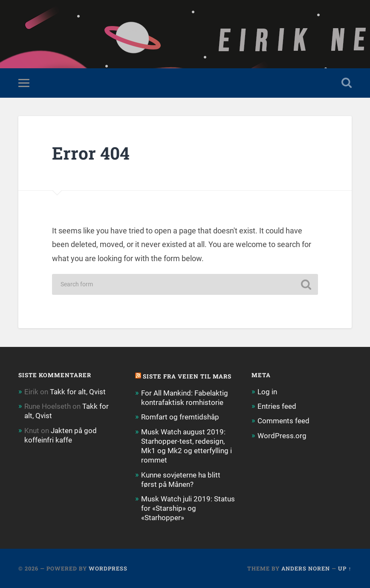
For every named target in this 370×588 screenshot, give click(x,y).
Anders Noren (306, 568)
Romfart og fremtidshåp (180, 417)
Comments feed (283, 421)
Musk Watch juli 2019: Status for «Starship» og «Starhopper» (188, 508)
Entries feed (277, 406)
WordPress (108, 568)
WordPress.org (282, 436)
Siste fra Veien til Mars (187, 376)
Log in (267, 392)
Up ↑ (345, 568)
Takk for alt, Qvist (78, 392)
